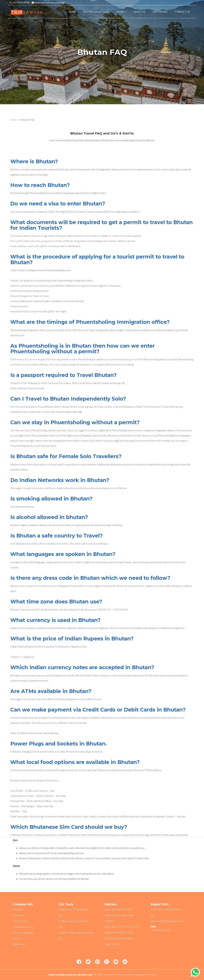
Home (14, 120)
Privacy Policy (20, 921)
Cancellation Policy (23, 927)
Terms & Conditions (23, 932)
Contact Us (19, 915)
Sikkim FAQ (19, 944)
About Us (18, 909)
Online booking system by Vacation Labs (70, 975)
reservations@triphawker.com (48, 2)
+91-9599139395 (20, 2)
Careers (17, 938)
